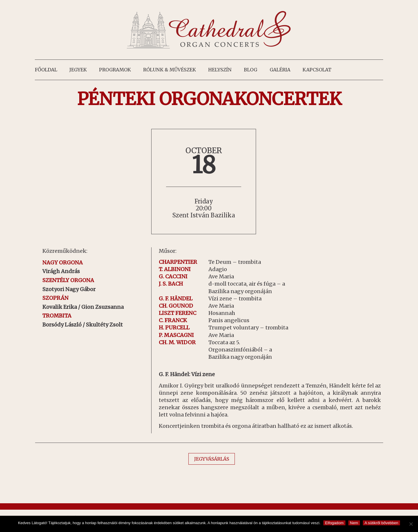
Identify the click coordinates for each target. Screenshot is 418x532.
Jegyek (78, 70)
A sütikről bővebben (381, 523)
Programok (115, 70)
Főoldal (46, 70)
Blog (251, 70)
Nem (354, 523)
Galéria (280, 70)
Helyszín (220, 70)
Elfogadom (334, 523)
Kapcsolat (317, 70)
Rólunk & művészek (170, 70)
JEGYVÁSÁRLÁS (212, 459)
